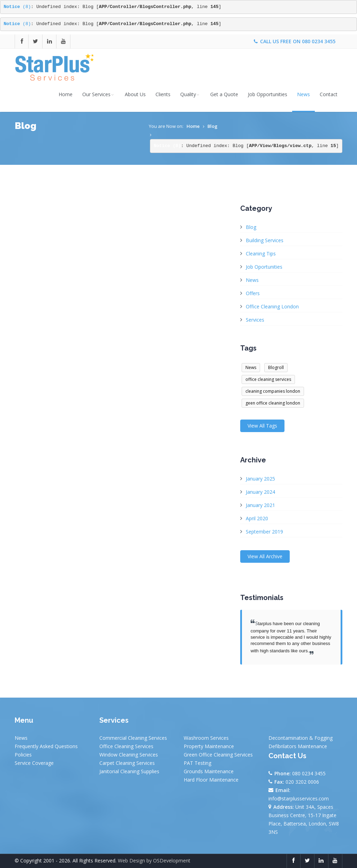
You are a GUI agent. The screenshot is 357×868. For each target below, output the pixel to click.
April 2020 (257, 518)
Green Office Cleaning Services (218, 755)
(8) (17, 7)
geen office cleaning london (273, 403)
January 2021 (260, 505)
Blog (212, 126)
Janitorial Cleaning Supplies (129, 771)
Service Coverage (34, 763)
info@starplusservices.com (299, 798)
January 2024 (260, 492)
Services (255, 320)
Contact (329, 94)
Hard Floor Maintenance (211, 780)
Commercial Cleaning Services (133, 738)
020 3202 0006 (302, 782)
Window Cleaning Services (129, 755)
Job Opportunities (268, 94)
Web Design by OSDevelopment (154, 861)
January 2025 (260, 479)
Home (66, 94)
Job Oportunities (264, 267)
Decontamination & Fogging (301, 738)
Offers (253, 293)
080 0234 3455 (319, 41)
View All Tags (262, 426)
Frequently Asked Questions (46, 746)
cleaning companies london (273, 391)
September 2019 (264, 532)
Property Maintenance (209, 746)
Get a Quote (224, 94)
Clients (163, 94)
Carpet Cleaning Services (127, 763)
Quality (190, 94)
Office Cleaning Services (126, 746)
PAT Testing (198, 763)
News (303, 94)
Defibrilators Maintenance (298, 746)
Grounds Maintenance (209, 771)
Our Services (99, 94)
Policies (23, 755)
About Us (135, 94)
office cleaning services (268, 379)
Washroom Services (206, 738)
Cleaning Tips (261, 254)
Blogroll (276, 367)
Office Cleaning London (272, 306)
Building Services (265, 240)
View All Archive (265, 556)
